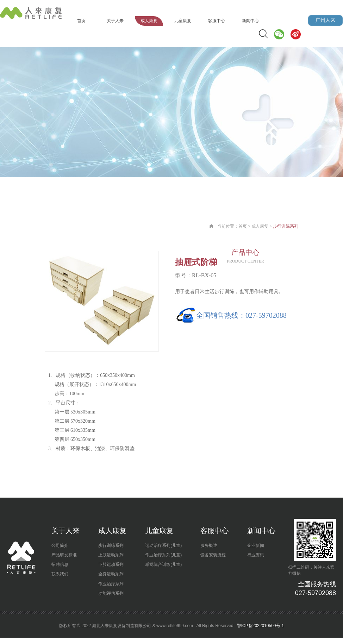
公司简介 (60, 545)
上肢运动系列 (111, 555)
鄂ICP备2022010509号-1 (260, 626)
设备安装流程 (213, 555)
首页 (81, 21)
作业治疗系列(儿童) (163, 555)
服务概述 (209, 545)
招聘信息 (60, 564)
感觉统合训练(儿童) (163, 564)
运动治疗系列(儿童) (163, 545)
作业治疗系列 (111, 584)
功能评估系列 (111, 593)
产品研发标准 (64, 555)
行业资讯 (256, 555)
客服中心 (217, 21)
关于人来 (115, 21)
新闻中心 (250, 21)
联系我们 (60, 574)
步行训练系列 (111, 545)
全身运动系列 (111, 574)
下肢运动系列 (111, 564)
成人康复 (149, 21)
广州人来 (325, 20)
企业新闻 (256, 545)
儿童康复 (183, 21)
